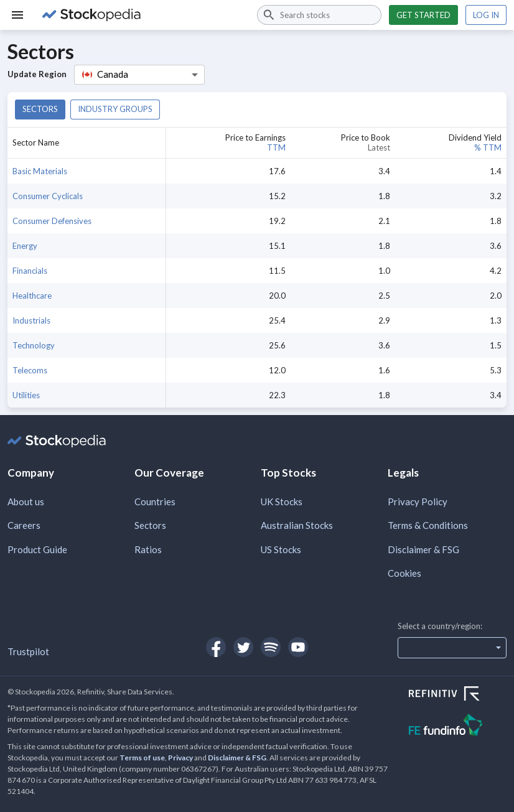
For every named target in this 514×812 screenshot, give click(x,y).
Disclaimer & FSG (423, 549)
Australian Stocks (297, 525)
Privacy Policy (418, 502)
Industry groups (115, 109)
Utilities (26, 395)
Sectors (40, 109)
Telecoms (30, 370)
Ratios (148, 549)
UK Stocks (282, 502)
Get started (423, 15)
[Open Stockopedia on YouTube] (298, 647)
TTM (276, 147)
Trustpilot (28, 651)
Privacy (180, 758)
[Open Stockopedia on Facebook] (216, 647)
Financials (30, 271)
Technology (34, 345)
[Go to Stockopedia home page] (142, 15)
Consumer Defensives (52, 221)
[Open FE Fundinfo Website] (458, 726)
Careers (24, 525)
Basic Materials (40, 171)
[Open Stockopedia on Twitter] (243, 647)
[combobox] (319, 15)
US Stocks (281, 549)
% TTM (488, 147)
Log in (486, 15)
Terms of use (142, 758)
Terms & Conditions (428, 525)
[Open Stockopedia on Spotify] (271, 647)
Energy (25, 246)
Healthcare (32, 296)
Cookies (404, 573)
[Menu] (17, 15)
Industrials (31, 320)
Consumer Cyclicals (48, 196)
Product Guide (37, 549)
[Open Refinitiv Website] (458, 695)
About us (26, 502)
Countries (155, 502)
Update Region (37, 74)
